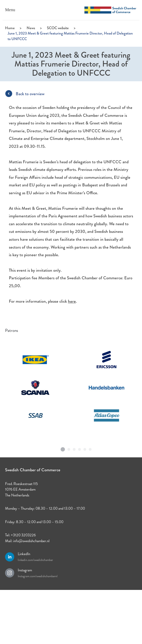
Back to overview (30, 94)
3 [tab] (74, 448)
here (72, 301)
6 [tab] (90, 448)
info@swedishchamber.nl (31, 541)
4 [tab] (80, 448)
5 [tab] (85, 448)
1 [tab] (63, 447)
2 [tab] (69, 448)
